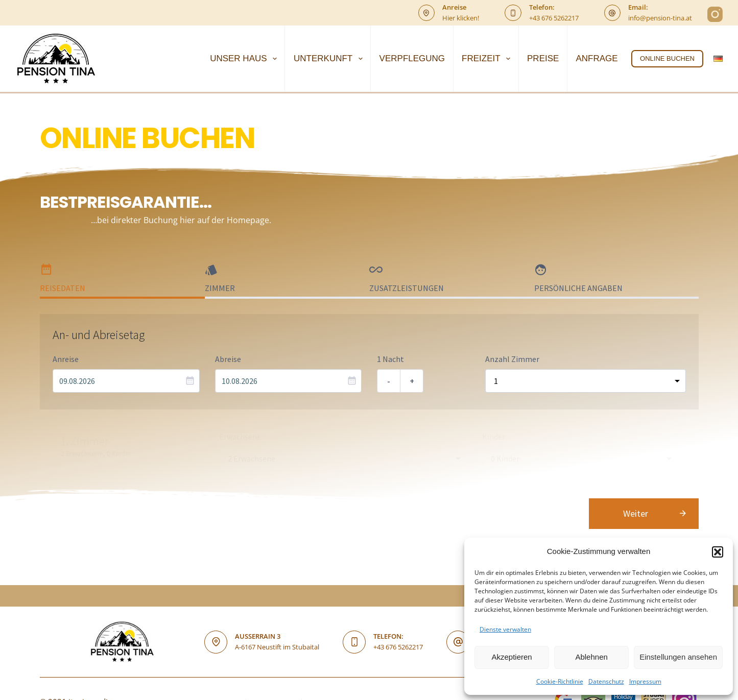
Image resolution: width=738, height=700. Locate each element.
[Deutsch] (718, 59)
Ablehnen (591, 657)
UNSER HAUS (245, 59)
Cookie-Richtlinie (560, 681)
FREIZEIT (488, 59)
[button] (718, 552)
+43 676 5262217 (554, 18)
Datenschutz (606, 681)
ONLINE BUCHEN (667, 58)
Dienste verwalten (505, 629)
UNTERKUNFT (330, 59)
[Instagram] (715, 14)
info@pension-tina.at (660, 18)
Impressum (645, 681)
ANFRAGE (597, 58)
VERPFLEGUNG (412, 58)
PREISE (543, 58)
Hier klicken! (461, 18)
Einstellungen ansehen (678, 657)
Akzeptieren (511, 657)
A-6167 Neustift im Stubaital (277, 647)
